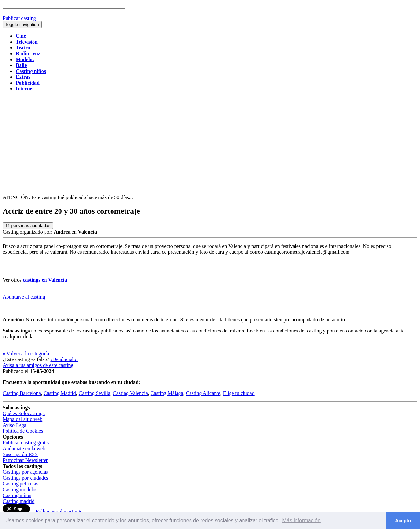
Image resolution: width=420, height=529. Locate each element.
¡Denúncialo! (64, 359)
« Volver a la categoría (26, 353)
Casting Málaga (167, 393)
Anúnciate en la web (24, 448)
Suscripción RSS (20, 454)
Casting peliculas (20, 484)
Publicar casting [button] (19, 18)
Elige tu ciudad (239, 393)
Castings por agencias (25, 472)
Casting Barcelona (22, 393)
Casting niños (17, 495)
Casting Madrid (60, 393)
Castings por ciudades (25, 478)
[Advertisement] (210, 142)
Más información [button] (302, 520)
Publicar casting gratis (26, 443)
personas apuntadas (28, 226)
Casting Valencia (130, 393)
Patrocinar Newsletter (25, 460)
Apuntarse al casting (24, 297)
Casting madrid (19, 501)
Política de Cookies (23, 431)
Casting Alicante (203, 393)
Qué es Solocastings (24, 413)
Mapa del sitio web (22, 419)
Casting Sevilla (94, 393)
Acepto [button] (403, 521)
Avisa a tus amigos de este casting (38, 365)
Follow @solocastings (59, 512)
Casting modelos (20, 489)
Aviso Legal (15, 425)
